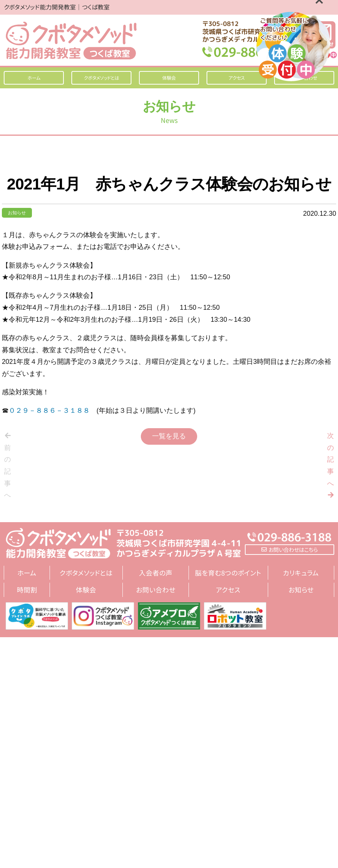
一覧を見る (169, 436)
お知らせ (17, 213)
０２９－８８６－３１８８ (49, 411)
